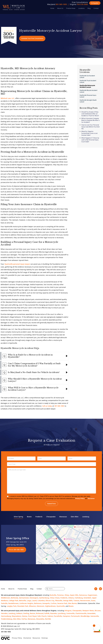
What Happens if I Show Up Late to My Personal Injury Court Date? (90, 140)
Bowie (29, 517)
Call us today (47, 406)
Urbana (71, 598)
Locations (81, 8)
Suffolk (47, 613)
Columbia (41, 601)
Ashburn (19, 613)
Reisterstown (85, 601)
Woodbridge (85, 616)
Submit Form (51, 504)
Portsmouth (75, 616)
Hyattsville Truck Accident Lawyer (88, 81)
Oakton (50, 616)
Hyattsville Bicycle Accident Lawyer (89, 91)
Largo (29, 601)
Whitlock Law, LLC (8, 98)
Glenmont (40, 606)
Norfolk (48, 619)
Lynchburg (62, 613)
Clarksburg (79, 598)
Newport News (88, 611)
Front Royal (32, 616)
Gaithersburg (44, 598)
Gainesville (95, 616)
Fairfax (24, 619)
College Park (13, 601)
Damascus (83, 595)
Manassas (63, 517)
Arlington (68, 611)
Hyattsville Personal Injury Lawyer (88, 96)
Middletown (6, 598)
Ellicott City (50, 601)
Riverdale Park (23, 606)
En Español (95, 3)
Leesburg (86, 517)
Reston (33, 613)
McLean (98, 611)
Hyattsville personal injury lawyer (17, 264)
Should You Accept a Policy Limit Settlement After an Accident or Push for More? (90, 114)
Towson (76, 601)
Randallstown (13, 603)
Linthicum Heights (26, 603)
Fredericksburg (7, 619)
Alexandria (40, 619)
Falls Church (42, 616)
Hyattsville (61, 606)
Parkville (4, 603)
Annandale (91, 613)
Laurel (34, 601)
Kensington (34, 598)
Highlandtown (50, 606)
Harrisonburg (6, 616)
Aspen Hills (74, 595)
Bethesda (14, 598)
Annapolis (46, 603)
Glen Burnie (72, 603)
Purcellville (58, 616)
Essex (93, 601)
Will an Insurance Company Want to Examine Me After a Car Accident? (90, 120)
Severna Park (62, 603)
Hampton (66, 616)
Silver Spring (18, 517)
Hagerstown (92, 595)
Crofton (54, 603)
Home (52, 8)
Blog (89, 8)
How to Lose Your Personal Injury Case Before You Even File (91, 127)
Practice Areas (71, 8)
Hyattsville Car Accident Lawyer (87, 77)
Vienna (25, 616)
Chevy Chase (55, 598)
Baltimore (38, 603)
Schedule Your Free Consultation (32, 38)
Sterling (26, 613)
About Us (60, 8)
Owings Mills (68, 601)
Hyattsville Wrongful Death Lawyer (88, 101)
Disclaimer (91, 499)
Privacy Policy (80, 499)
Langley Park (12, 606)
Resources (36, 638)
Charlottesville (81, 613)
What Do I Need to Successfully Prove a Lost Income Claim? (89, 133)
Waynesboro (16, 616)
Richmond (40, 613)
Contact (96, 8)
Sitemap (45, 638)
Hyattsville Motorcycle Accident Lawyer (87, 86)
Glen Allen (75, 517)
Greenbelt (87, 598)
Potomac (60, 595)
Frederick (39, 517)
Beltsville (23, 601)
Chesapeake (51, 517)
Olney (67, 595)
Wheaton (32, 606)
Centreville (70, 613)
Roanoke (54, 613)
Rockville (53, 595)
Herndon (4, 613)
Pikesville (59, 601)
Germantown (24, 598)
